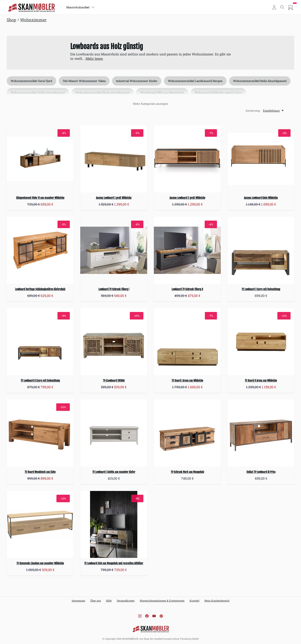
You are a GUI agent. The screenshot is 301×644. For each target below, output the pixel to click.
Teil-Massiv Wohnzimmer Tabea (84, 81)
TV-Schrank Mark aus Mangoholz (187, 472)
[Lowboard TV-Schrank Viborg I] (114, 250)
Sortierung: (253, 111)
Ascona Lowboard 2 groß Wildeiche (187, 198)
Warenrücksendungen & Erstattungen (162, 601)
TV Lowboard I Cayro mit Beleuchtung (261, 289)
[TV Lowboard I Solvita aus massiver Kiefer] (114, 433)
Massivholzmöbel (80, 7)
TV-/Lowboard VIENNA (114, 381)
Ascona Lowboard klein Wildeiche (261, 198)
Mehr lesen (94, 58)
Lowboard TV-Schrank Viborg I (114, 289)
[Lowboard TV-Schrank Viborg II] (187, 250)
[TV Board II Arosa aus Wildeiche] (261, 342)
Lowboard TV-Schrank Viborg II (187, 289)
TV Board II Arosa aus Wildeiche (261, 381)
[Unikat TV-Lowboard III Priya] (261, 433)
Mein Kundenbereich (217, 601)
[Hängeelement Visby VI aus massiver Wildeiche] (40, 159)
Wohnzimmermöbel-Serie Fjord (31, 81)
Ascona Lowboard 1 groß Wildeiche (114, 198)
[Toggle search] (282, 7)
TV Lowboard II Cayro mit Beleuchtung (40, 381)
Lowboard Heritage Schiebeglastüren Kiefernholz (40, 289)
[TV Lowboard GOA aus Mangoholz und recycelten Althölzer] (114, 524)
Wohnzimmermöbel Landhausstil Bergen (195, 81)
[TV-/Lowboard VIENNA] (114, 342)
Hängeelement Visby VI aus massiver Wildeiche (40, 198)
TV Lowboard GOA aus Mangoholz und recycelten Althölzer (114, 563)
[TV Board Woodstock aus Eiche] (40, 433)
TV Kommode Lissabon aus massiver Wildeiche (40, 563)
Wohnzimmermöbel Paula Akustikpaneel (103, 93)
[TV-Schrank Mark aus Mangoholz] (187, 433)
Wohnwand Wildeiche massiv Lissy (218, 93)
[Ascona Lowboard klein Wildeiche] (261, 159)
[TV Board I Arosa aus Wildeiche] (187, 342)
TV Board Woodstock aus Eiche (40, 472)
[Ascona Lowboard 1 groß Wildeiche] (114, 159)
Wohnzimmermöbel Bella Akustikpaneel (260, 81)
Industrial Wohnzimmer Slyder (137, 81)
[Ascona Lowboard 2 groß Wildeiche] (187, 159)
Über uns (96, 601)
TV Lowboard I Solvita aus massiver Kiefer (114, 472)
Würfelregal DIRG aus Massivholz (162, 93)
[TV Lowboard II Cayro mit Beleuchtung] (40, 342)
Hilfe (109, 601)
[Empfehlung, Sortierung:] (274, 111)
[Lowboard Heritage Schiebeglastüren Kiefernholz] (40, 250)
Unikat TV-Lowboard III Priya (261, 472)
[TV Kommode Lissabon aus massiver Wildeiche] (40, 524)
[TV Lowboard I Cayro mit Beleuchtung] (261, 250)
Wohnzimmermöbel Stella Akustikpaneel (38, 93)
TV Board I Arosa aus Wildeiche (187, 381)
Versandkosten (126, 601)
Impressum (78, 601)
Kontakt (195, 601)
